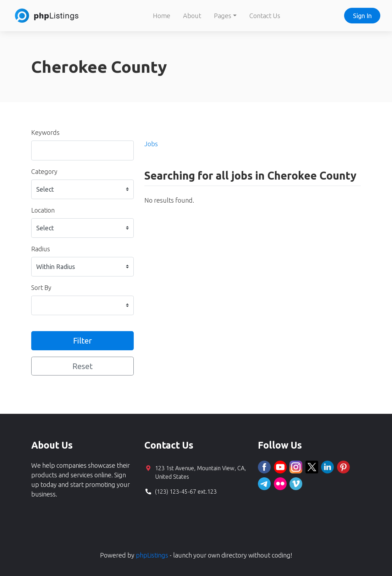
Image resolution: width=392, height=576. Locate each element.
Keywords (45, 132)
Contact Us (265, 16)
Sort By (41, 287)
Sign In (362, 16)
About (192, 16)
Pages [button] (223, 16)
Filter (82, 341)
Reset (82, 366)
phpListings (152, 555)
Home (162, 16)
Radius (41, 249)
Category (44, 171)
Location (43, 210)
